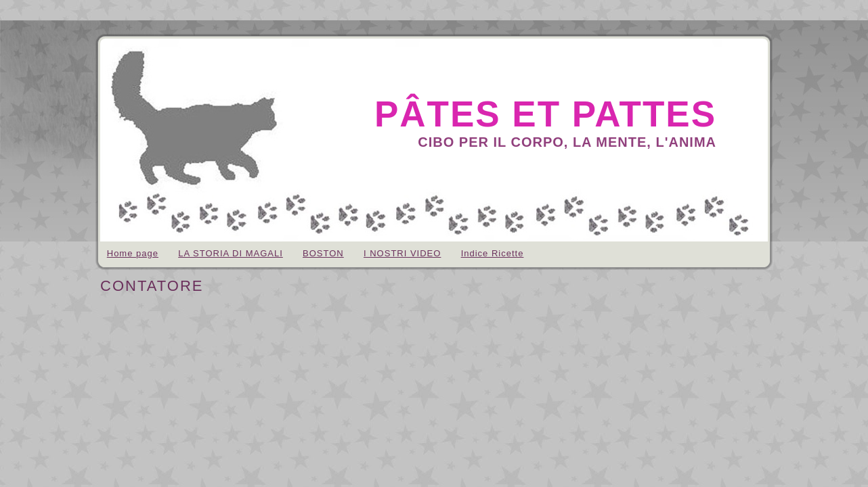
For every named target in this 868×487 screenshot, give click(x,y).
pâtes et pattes (545, 114)
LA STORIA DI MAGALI (231, 253)
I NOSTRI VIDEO (402, 253)
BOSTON (323, 253)
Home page (133, 253)
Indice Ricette (493, 253)
